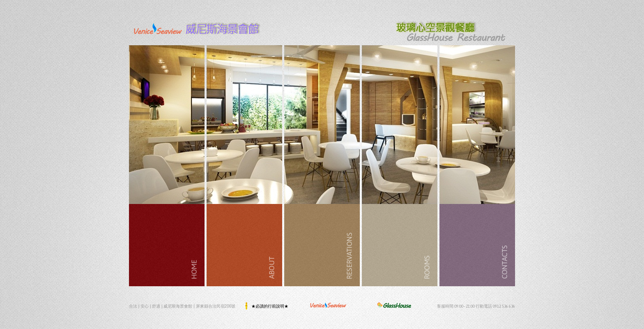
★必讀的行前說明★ (270, 306)
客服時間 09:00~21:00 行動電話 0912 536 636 (476, 306)
